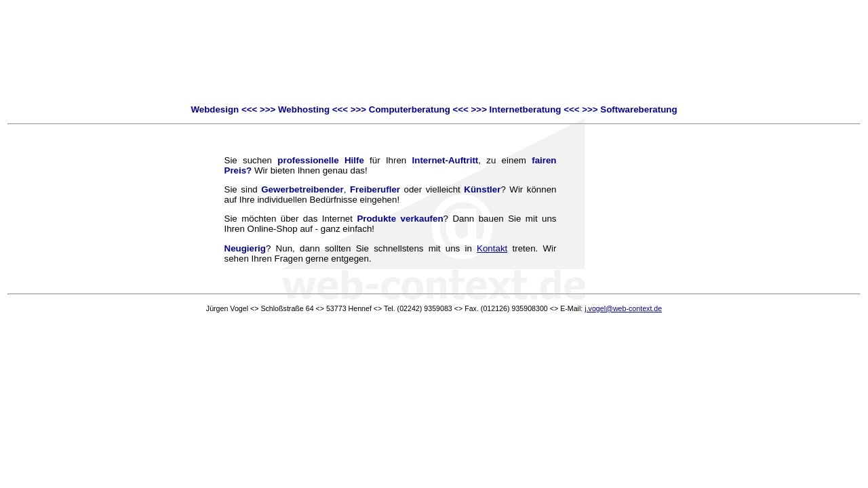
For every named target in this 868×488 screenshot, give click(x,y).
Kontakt (492, 248)
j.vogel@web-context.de (623, 308)
